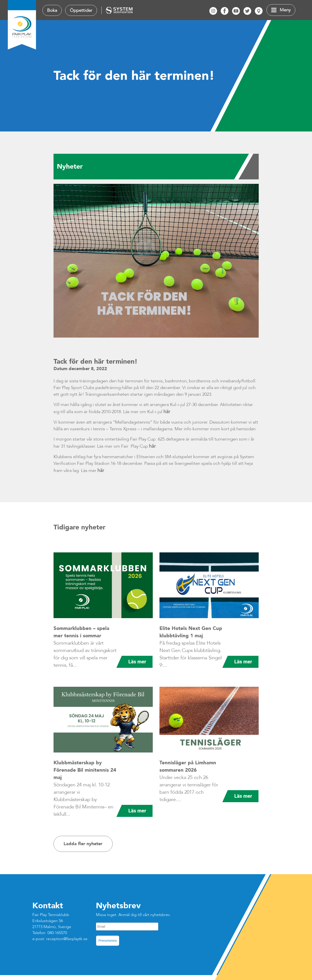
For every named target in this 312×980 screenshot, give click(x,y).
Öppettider (81, 10)
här (167, 412)
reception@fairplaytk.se (67, 939)
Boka (52, 10)
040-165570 (57, 933)
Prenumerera (108, 941)
